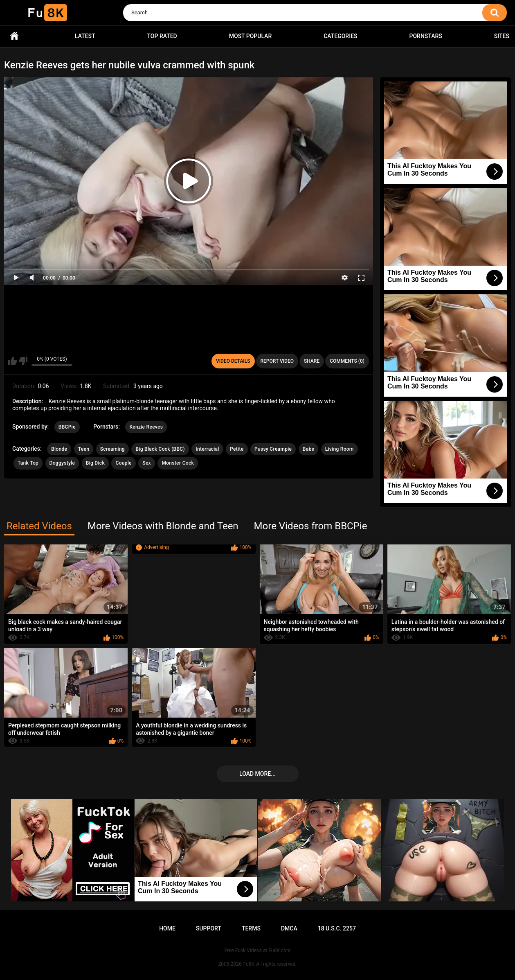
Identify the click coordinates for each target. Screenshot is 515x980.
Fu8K (249, 964)
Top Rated (162, 36)
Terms (251, 928)
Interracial (207, 449)
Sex (147, 463)
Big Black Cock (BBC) (160, 449)
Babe (308, 449)
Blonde (59, 449)
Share (312, 361)
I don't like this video (23, 361)
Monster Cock (178, 463)
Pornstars (426, 36)
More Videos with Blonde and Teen (163, 526)
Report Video (277, 361)
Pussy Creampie (273, 449)
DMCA (289, 928)
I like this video (12, 361)
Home (14, 36)
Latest (85, 36)
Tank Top (28, 463)
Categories (340, 36)
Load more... (257, 774)
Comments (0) (347, 361)
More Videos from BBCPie (311, 526)
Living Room (340, 449)
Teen (84, 449)
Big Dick (95, 463)
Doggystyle (62, 463)
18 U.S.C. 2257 (337, 928)
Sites (502, 36)
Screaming (112, 449)
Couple (123, 463)
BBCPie (67, 427)
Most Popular (251, 36)
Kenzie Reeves (146, 427)
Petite (237, 449)
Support (209, 928)
